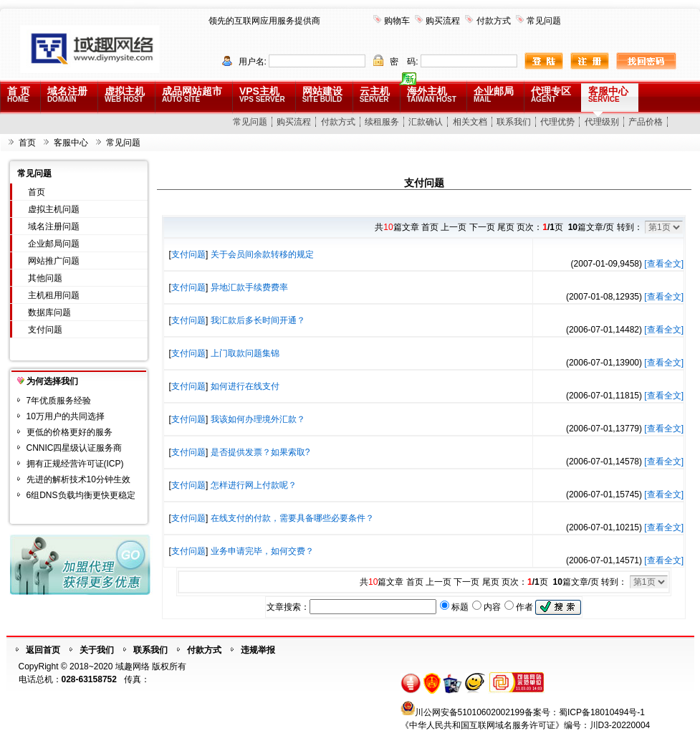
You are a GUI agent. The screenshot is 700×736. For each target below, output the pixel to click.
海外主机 (432, 94)
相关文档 (470, 122)
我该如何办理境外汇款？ (258, 419)
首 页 (19, 94)
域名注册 (67, 94)
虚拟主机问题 (54, 209)
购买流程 (443, 21)
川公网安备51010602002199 (470, 712)
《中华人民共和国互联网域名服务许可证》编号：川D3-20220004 (526, 725)
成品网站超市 (192, 94)
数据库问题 (49, 312)
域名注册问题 (54, 226)
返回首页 (43, 650)
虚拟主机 (125, 94)
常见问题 (544, 21)
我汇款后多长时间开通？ (258, 320)
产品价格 (646, 122)
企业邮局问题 (54, 244)
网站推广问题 (54, 261)
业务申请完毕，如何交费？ (262, 551)
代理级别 (602, 122)
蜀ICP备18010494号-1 (602, 712)
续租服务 (382, 122)
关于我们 (97, 650)
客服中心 (608, 94)
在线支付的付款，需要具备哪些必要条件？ (292, 518)
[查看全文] (664, 264)
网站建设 (322, 94)
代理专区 (551, 94)
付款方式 (494, 21)
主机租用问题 (54, 295)
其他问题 (45, 278)
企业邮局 (494, 94)
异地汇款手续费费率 (249, 287)
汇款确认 (426, 122)
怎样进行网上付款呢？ (254, 485)
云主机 (375, 94)
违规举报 (258, 650)
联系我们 (514, 122)
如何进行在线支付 (245, 386)
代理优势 (557, 122)
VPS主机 (262, 94)
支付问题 (45, 330)
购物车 (397, 21)
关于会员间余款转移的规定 (262, 254)
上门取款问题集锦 (245, 353)
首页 (27, 143)
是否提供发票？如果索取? (260, 452)
